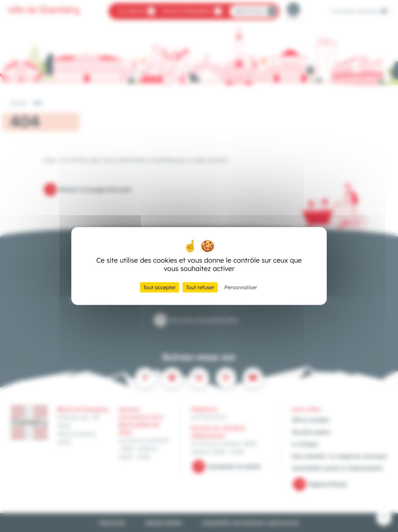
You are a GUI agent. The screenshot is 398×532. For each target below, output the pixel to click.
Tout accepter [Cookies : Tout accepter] (160, 287)
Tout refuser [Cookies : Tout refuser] (200, 287)
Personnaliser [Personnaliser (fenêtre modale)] (241, 287)
